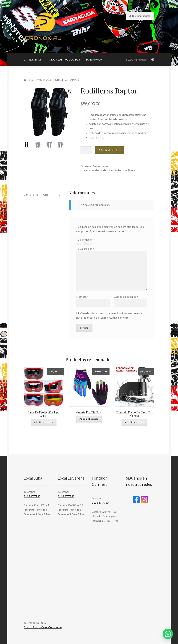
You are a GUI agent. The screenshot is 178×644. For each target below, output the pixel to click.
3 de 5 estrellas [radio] (84, 244)
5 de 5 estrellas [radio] (91, 244)
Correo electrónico (126, 297)
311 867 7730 (32, 496)
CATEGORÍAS (32, 59)
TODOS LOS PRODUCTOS (64, 59)
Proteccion (106, 170)
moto (96, 170)
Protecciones (44, 80)
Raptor (118, 170)
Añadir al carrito (109, 150)
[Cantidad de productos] (86, 150)
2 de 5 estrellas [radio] (81, 244)
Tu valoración (85, 249)
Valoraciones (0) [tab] (36, 195)
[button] (70, 91)
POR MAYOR (94, 59)
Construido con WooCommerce (43, 627)
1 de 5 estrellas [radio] (78, 244)
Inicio (31, 80)
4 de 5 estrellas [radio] (88, 244)
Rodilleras (129, 170)
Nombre (82, 297)
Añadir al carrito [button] (43, 422)
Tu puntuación (86, 240)
